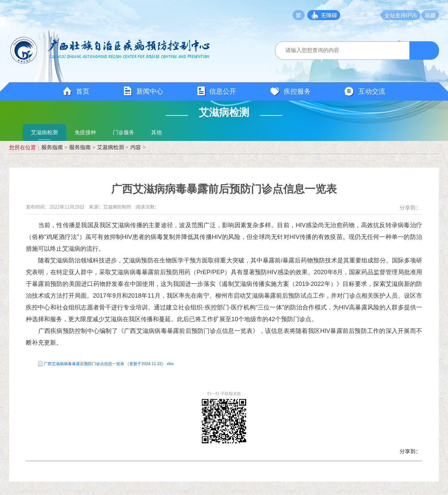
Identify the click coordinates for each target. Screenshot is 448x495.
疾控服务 (290, 92)
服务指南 (52, 147)
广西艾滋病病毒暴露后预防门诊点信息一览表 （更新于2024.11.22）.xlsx (109, 364)
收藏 (430, 15)
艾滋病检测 (44, 132)
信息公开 (216, 91)
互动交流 (365, 92)
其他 (156, 132)
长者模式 (366, 15)
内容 (136, 147)
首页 (76, 92)
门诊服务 (124, 132)
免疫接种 (85, 132)
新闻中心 (143, 91)
